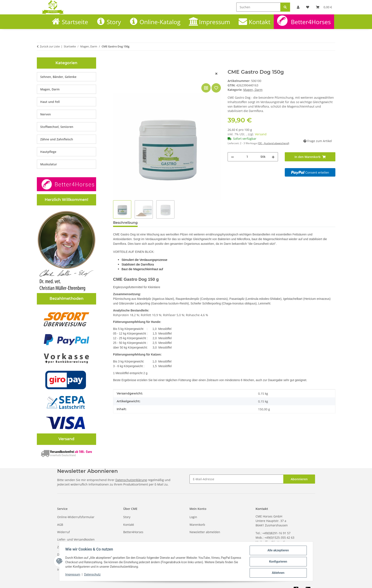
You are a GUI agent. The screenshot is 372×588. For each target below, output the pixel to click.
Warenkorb (197, 525)
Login (193, 517)
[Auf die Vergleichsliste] (206, 88)
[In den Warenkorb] (116, 67)
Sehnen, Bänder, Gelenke (58, 77)
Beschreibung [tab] (125, 223)
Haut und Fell (50, 102)
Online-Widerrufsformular (76, 517)
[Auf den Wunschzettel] (216, 88)
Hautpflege (48, 152)
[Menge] (247, 157)
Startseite (75, 22)
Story (114, 22)
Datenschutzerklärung (131, 480)
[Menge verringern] (232, 157)
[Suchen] (258, 7)
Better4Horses (311, 22)
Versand (261, 134)
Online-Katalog (160, 22)
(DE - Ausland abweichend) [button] (273, 143)
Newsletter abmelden (205, 532)
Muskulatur (49, 164)
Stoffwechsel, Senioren (57, 127)
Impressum (73, 575)
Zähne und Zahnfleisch (57, 139)
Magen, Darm (253, 90)
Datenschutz (93, 575)
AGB (60, 525)
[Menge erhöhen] (273, 157)
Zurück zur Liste (50, 46)
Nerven (46, 114)
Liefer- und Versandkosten (76, 539)
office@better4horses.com (282, 542)
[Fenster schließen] (216, 74)
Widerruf (64, 532)
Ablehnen (277, 573)
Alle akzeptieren (277, 551)
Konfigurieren (277, 562)
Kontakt (260, 22)
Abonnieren (299, 479)
